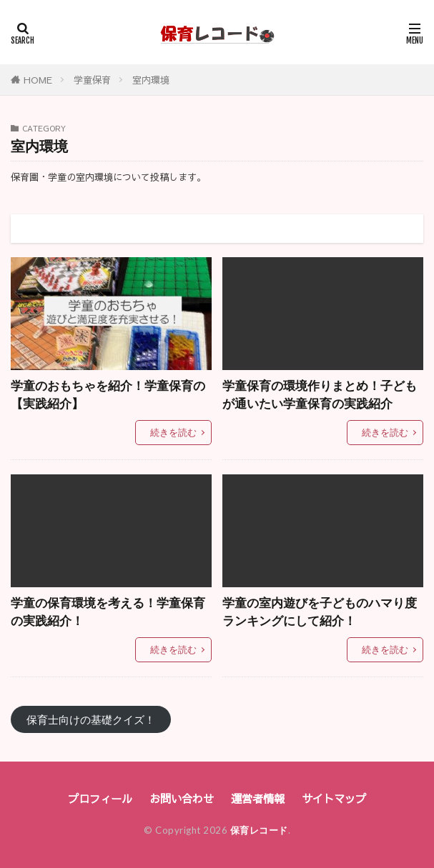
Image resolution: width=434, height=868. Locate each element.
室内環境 (151, 80)
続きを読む (173, 432)
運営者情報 (258, 798)
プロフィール (100, 798)
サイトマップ (334, 798)
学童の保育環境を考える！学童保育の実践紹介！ (108, 612)
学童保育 (92, 80)
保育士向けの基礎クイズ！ (91, 719)
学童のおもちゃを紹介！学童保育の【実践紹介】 (108, 395)
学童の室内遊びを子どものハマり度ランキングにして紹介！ (320, 612)
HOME (38, 80)
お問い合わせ (182, 798)
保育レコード (259, 830)
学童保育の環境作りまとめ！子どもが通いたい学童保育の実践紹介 (320, 395)
